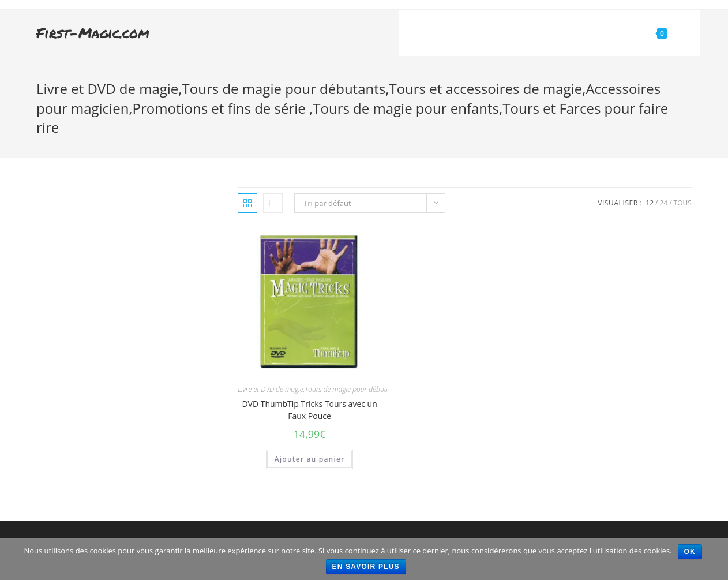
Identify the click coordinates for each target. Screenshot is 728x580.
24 (663, 203)
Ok (690, 552)
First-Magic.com (93, 33)
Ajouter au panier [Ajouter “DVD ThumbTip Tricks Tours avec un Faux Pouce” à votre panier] (310, 459)
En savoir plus (366, 567)
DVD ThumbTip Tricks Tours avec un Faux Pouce (309, 410)
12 (650, 203)
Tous (683, 203)
